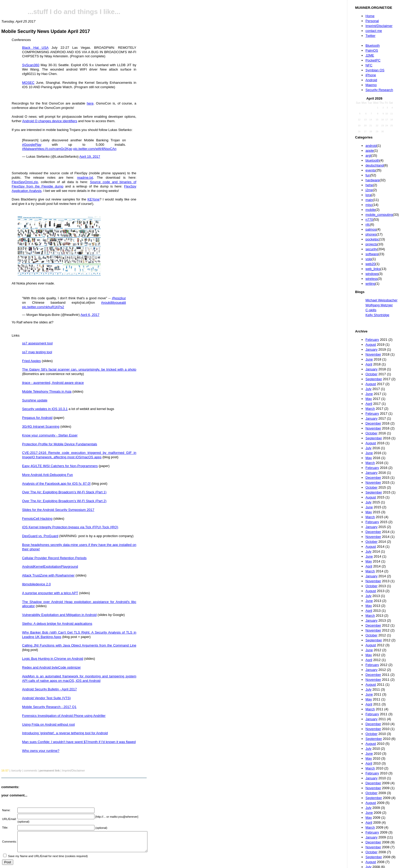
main (369, 200)
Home (370, 16)
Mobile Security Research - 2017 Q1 (49, 707)
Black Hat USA (35, 48)
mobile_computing (379, 215)
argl (368, 155)
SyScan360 (31, 65)
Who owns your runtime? (41, 751)
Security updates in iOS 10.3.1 (45, 409)
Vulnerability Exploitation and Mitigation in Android (59, 615)
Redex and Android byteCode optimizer (51, 667)
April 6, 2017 (90, 315)
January (371, 349)
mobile (370, 210)
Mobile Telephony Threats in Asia (47, 391)
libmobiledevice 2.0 (36, 584)
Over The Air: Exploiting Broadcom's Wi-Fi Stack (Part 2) (64, 501)
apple (370, 151)
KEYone (94, 199)
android (371, 146)
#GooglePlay (32, 145)
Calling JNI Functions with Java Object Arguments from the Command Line (79, 645)
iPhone (371, 75)
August (371, 345)
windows (372, 274)
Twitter (370, 36)
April (369, 364)
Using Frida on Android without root (48, 724)
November (373, 354)
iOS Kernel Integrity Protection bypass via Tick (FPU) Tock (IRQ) (70, 527)
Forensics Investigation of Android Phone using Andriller (64, 716)
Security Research (379, 90)
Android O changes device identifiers (50, 121)
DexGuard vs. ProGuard (40, 536)
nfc (368, 224)
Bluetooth (373, 46)
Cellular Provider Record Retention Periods (54, 558)
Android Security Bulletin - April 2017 (49, 689)
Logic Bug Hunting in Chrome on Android (53, 659)
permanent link (50, 770)
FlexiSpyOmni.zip (25, 182)
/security (16, 770)
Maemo (371, 85)
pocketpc (372, 239)
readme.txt (85, 178)
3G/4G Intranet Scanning (41, 426)
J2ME (370, 55)
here (90, 103)
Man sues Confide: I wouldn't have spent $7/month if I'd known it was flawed (79, 742)
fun (368, 175)
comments (30, 770)
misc (369, 205)
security (371, 249)
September (374, 379)
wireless (372, 279)
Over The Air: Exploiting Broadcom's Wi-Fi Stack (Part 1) (64, 492)
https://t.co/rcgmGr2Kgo (54, 149)
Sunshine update (35, 400)
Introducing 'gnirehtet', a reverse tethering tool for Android (65, 733)
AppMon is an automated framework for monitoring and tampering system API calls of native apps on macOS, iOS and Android (79, 678)
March (370, 409)
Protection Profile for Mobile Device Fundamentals (60, 444)
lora (368, 195)
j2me (369, 190)
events (370, 170)
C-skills (371, 310)
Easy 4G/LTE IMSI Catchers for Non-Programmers (60, 466)
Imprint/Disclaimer (379, 26)
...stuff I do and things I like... (74, 12)
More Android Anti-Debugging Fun (48, 475)
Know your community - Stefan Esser (50, 435)
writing (370, 284)
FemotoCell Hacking (37, 519)
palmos (371, 229)
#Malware (29, 149)
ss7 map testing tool (37, 352)
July (368, 389)
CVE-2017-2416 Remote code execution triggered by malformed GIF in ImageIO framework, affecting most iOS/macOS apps (79, 455)
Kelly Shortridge (377, 315)
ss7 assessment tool (37, 343)
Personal (372, 21)
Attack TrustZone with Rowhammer (48, 575)
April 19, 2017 (90, 157)
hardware (372, 180)
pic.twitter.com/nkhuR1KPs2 (43, 307)
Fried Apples (31, 361)
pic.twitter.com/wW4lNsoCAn (95, 149)
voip (369, 259)
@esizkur (119, 298)
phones (371, 234)
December (373, 423)
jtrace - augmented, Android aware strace (53, 383)
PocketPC (373, 60)
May (369, 399)
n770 (369, 220)
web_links (373, 269)
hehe (369, 185)
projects (371, 244)
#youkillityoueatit (114, 303)
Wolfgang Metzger (379, 305)
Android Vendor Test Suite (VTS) (46, 698)
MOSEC (28, 83)
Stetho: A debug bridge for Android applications (57, 624)
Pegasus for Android (37, 418)
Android (371, 80)
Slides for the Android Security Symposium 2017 (58, 510)
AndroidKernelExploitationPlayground (50, 567)
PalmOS (372, 50)
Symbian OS (375, 70)
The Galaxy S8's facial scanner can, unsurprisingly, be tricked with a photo (79, 369)
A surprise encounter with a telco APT (50, 593)
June (369, 359)
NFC (369, 65)
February (372, 340)
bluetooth (372, 160)
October (371, 374)
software (372, 254)
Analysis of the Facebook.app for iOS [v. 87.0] (56, 484)
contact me (374, 31)
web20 (370, 264)
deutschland (375, 165)
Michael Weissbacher (381, 300)
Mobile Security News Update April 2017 (46, 31)
